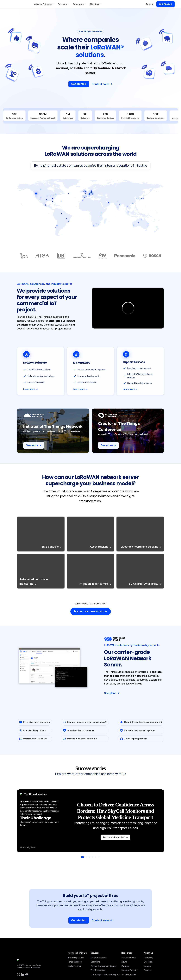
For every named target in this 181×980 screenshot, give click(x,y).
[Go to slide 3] (89, 857)
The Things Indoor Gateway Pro (105, 974)
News (124, 962)
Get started (79, 84)
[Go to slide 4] (93, 857)
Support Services (98, 958)
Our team (148, 962)
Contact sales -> (102, 84)
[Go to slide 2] (86, 857)
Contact (148, 970)
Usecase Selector (130, 970)
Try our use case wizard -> (90, 611)
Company (148, 958)
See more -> (34, 445)
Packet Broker (74, 966)
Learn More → (30, 389)
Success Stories (129, 974)
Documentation (128, 958)
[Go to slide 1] (82, 857)
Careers (148, 966)
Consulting (95, 962)
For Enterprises (75, 962)
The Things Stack (76, 958)
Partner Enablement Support (104, 966)
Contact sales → (102, 920)
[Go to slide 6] (99, 857)
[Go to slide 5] (96, 857)
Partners (125, 966)
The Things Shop (98, 970)
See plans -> (112, 693)
